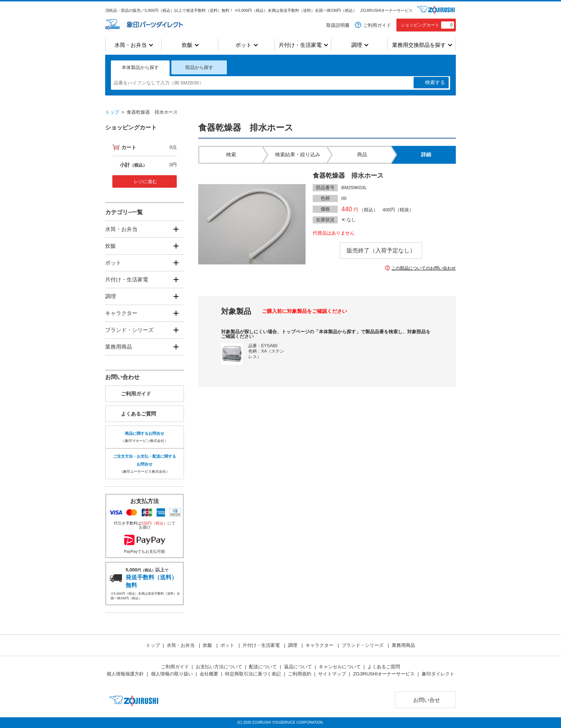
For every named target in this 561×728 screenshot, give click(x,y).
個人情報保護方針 (125, 674)
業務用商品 (119, 347)
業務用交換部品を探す (419, 45)
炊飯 (187, 45)
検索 (435, 83)
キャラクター (121, 313)
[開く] (176, 229)
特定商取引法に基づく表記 (253, 674)
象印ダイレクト (438, 674)
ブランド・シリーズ (129, 330)
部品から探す (199, 67)
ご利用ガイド (377, 25)
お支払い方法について (219, 667)
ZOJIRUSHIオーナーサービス (386, 10)
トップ (112, 112)
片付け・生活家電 (300, 45)
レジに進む (145, 181)
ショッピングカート (427, 25)
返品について (298, 667)
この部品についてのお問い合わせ (424, 268)
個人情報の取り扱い (172, 674)
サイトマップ (332, 674)
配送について (263, 667)
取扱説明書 (338, 25)
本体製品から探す (140, 67)
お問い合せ (427, 700)
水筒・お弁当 (131, 45)
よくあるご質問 (138, 414)
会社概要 (209, 674)
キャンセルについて (340, 667)
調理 (357, 45)
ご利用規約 (300, 674)
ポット (243, 45)
